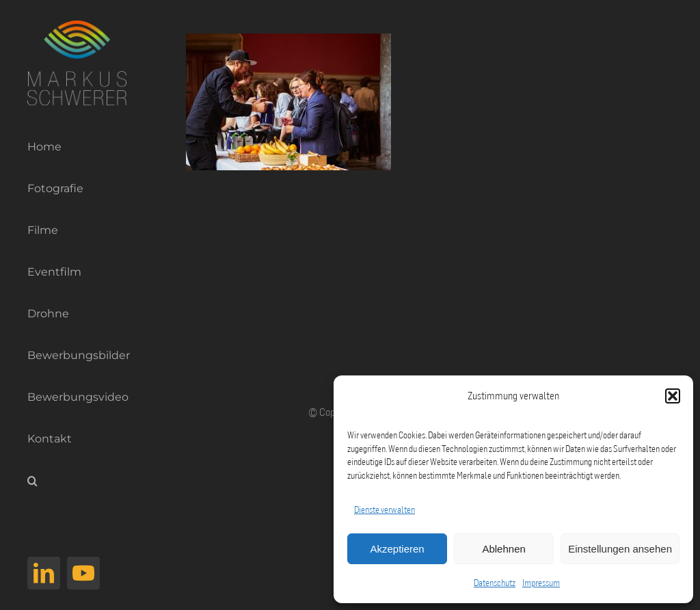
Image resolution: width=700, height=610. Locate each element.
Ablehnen (503, 549)
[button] (673, 396)
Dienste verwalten (385, 509)
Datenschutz (495, 583)
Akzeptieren (397, 549)
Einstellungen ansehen (620, 549)
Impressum (541, 583)
